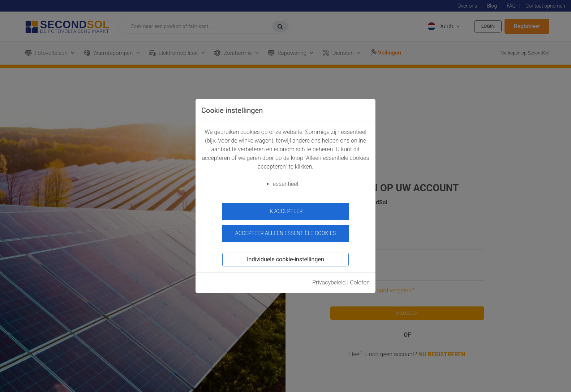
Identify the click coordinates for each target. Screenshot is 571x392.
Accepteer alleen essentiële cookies (285, 230)
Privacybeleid (329, 280)
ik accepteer (285, 211)
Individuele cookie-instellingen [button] (285, 256)
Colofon (360, 280)
